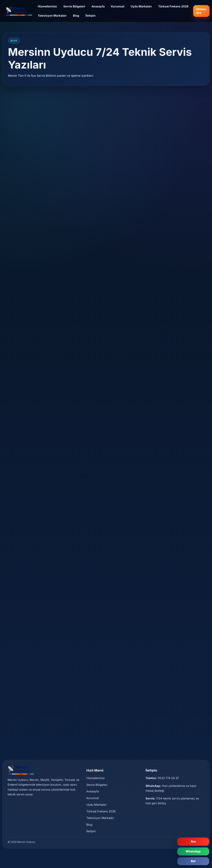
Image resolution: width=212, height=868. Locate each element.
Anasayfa (98, 6)
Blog (76, 16)
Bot (193, 861)
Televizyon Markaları (52, 16)
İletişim (90, 16)
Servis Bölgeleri (74, 6)
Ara (193, 841)
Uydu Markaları (141, 6)
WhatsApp (193, 851)
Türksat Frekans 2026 (173, 6)
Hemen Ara (201, 11)
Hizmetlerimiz (47, 6)
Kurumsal (118, 6)
